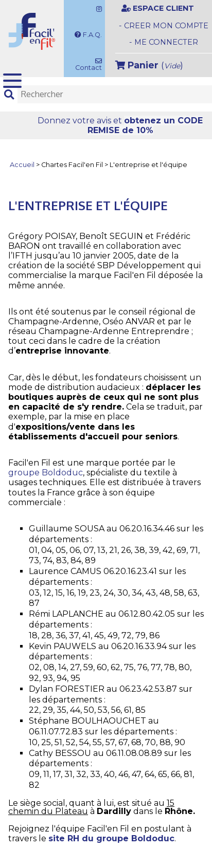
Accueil (22, 165)
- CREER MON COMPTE (164, 26)
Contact (88, 65)
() (149, 65)
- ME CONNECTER (164, 42)
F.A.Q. (88, 35)
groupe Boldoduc (46, 473)
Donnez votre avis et (120, 125)
